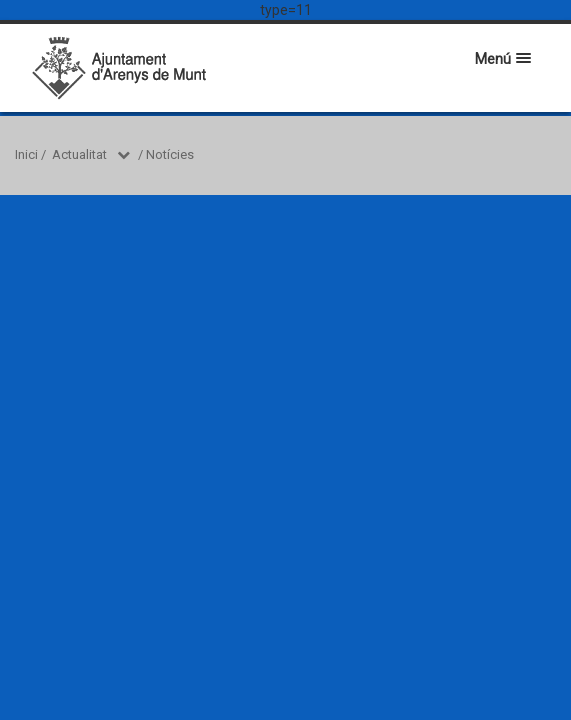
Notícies (170, 154)
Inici (26, 154)
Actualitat (79, 154)
